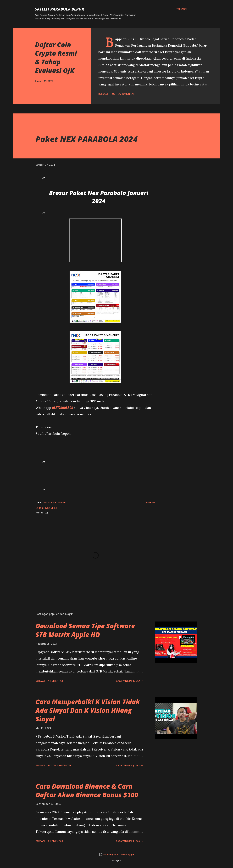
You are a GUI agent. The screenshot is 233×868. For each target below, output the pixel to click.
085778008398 (62, 408)
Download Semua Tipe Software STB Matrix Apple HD (85, 630)
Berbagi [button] (103, 94)
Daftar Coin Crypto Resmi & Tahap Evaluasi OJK (56, 58)
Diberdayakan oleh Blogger (116, 854)
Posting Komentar (123, 94)
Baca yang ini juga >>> (130, 681)
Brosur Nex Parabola (57, 502)
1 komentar (55, 681)
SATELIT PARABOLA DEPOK (60, 9)
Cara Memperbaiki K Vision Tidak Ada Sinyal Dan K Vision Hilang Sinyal (88, 710)
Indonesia (51, 508)
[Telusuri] (182, 9)
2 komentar (55, 841)
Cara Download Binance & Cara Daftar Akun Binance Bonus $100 (87, 790)
